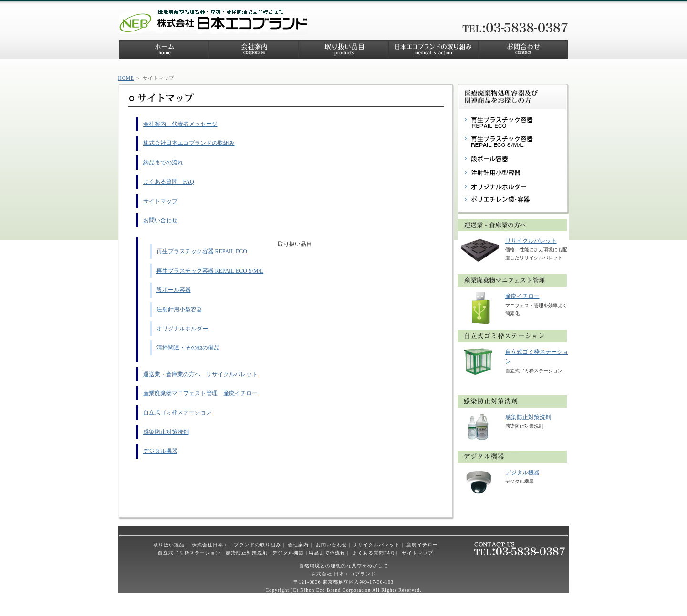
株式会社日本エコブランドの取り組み (236, 545)
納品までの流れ (163, 163)
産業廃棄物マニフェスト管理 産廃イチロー (200, 393)
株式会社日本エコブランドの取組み (189, 143)
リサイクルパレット (531, 241)
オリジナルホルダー (182, 329)
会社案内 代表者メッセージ (180, 124)
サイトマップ (160, 201)
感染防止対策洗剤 (166, 432)
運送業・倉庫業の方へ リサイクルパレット (200, 374)
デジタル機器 (160, 451)
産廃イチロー (522, 296)
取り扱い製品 (169, 545)
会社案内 (298, 545)
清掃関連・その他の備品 (188, 348)
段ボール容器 (174, 290)
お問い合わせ (160, 220)
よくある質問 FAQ (169, 182)
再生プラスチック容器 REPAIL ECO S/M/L (210, 271)
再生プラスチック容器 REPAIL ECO (202, 251)
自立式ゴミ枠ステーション (177, 412)
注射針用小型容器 (179, 309)
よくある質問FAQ (374, 553)
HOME (126, 78)
